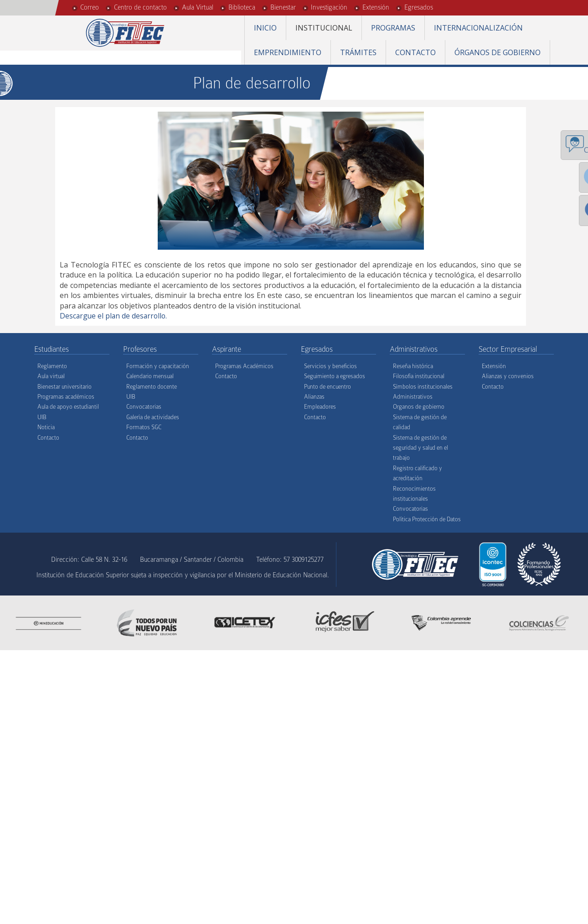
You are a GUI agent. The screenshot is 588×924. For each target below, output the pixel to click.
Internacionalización (478, 28)
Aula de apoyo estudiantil (68, 407)
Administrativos (413, 397)
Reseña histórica (413, 366)
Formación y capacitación (158, 366)
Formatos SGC (144, 427)
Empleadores (320, 407)
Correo (90, 7)
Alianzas (314, 397)
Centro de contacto (140, 7)
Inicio (265, 28)
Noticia (46, 427)
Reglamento (52, 366)
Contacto (415, 52)
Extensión (376, 7)
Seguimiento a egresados (335, 376)
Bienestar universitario (64, 386)
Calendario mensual (150, 376)
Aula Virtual (198, 7)
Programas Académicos (244, 366)
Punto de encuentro (328, 386)
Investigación (329, 7)
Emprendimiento (288, 52)
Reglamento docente (152, 386)
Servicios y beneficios (330, 366)
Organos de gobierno (419, 407)
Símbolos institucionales (423, 386)
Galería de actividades (153, 417)
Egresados (419, 7)
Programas (393, 28)
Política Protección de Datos (427, 519)
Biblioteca (242, 7)
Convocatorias (144, 407)
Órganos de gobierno (498, 52)
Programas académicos (66, 397)
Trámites (358, 52)
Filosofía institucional (419, 376)
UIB (42, 417)
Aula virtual (51, 376)
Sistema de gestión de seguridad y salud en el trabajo (420, 447)
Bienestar (283, 7)
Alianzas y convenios (508, 376)
